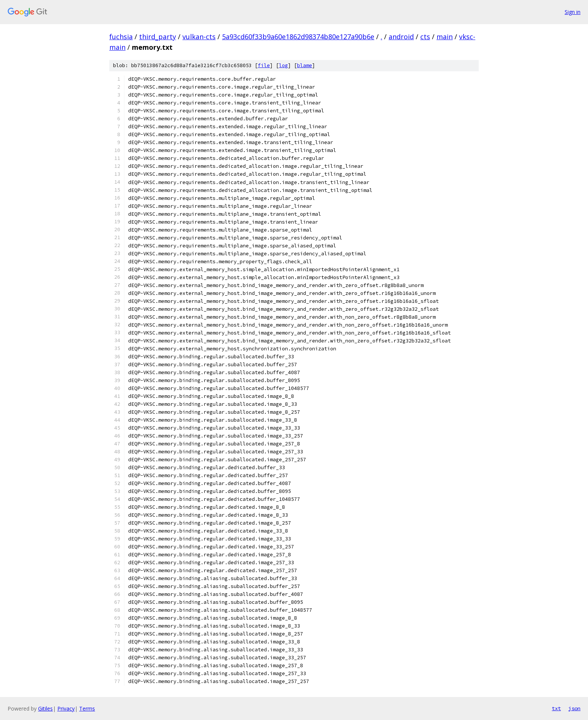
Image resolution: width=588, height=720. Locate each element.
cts (425, 37)
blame (305, 65)
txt (556, 708)
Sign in (573, 12)
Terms (87, 708)
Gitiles (45, 708)
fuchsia (121, 37)
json (574, 708)
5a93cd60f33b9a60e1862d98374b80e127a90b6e (298, 37)
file (264, 65)
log (283, 65)
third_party (158, 37)
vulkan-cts (199, 37)
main (445, 37)
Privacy (66, 708)
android (401, 37)
